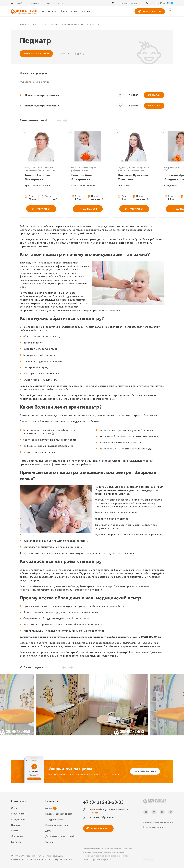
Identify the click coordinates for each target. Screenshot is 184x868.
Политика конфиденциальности (158, 822)
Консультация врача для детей (75, 25)
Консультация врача (49, 25)
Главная (23, 25)
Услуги (34, 25)
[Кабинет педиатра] (92, 705)
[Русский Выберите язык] (19, 3)
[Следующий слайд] (65, 120)
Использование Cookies (154, 827)
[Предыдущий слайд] (59, 120)
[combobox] (92, 83)
